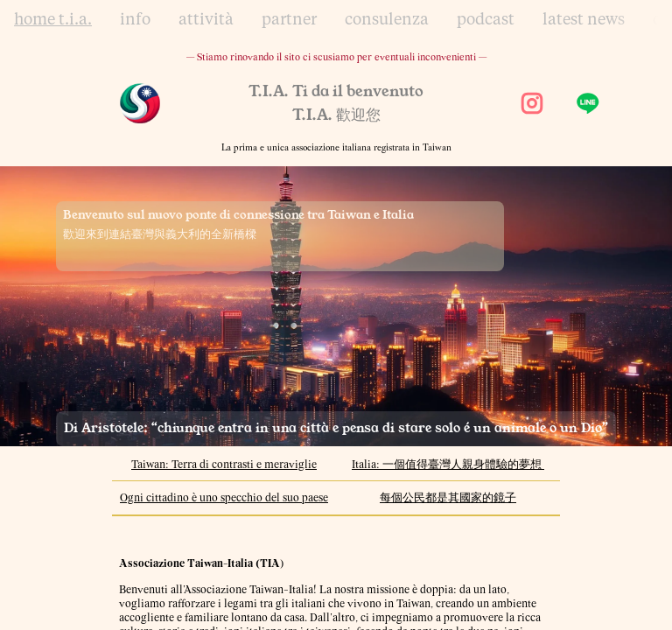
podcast (486, 20)
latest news (584, 20)
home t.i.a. (53, 20)
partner (289, 20)
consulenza (387, 20)
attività (206, 20)
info (135, 20)
